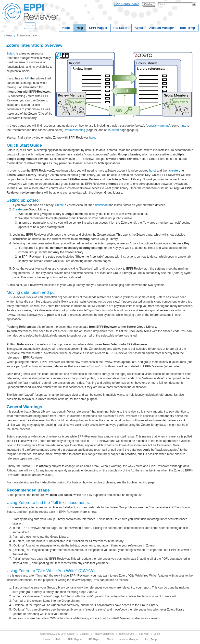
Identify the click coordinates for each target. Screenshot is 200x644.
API (27, 78)
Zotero (11, 54)
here (92, 138)
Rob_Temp (187, 28)
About (139, 28)
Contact (149, 4)
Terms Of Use (126, 634)
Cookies (84, 634)
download (101, 205)
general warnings (158, 126)
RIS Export (121, 28)
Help (80, 28)
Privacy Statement (104, 634)
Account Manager (162, 28)
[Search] (176, 4)
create (173, 171)
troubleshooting (75, 130)
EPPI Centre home (126, 4)
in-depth (114, 130)
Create (59, 205)
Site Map (144, 634)
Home (66, 28)
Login (30, 25)
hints (183, 126)
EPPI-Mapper (98, 28)
